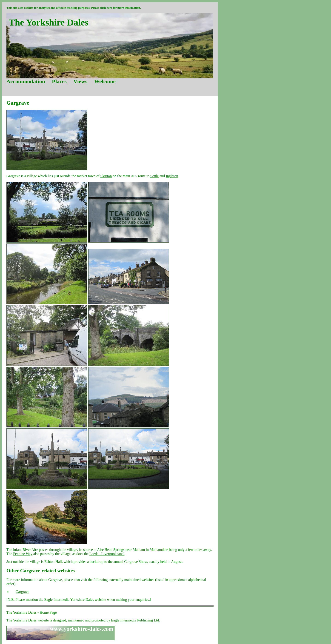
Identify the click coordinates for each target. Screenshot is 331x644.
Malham (139, 550)
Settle (154, 176)
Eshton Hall (53, 562)
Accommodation (26, 81)
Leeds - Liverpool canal (107, 554)
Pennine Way (23, 554)
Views (80, 81)
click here (106, 8)
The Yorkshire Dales (21, 620)
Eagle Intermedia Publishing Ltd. (135, 620)
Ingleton (172, 176)
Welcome (105, 81)
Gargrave (22, 592)
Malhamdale (159, 550)
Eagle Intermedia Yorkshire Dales (69, 600)
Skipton (106, 176)
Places (59, 81)
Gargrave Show (136, 562)
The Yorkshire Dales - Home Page (32, 612)
